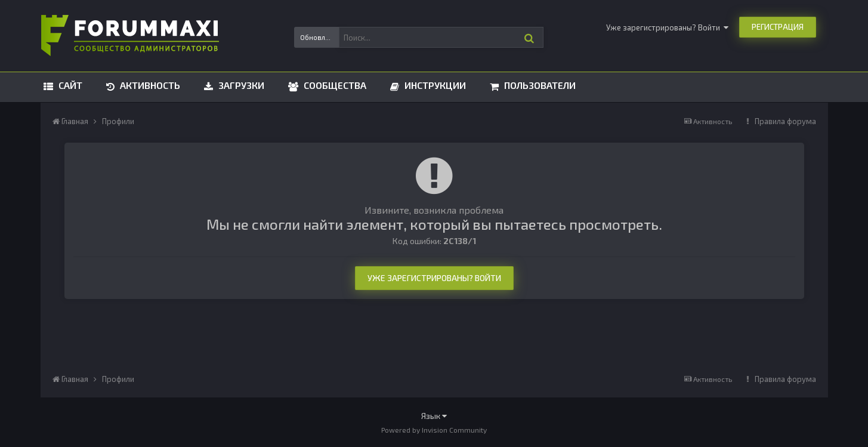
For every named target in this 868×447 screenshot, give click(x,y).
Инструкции (434, 85)
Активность (149, 85)
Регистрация (778, 27)
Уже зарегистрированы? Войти (667, 27)
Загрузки (240, 85)
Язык (434, 416)
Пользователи (539, 85)
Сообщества (334, 85)
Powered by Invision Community (434, 430)
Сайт (69, 85)
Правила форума (785, 121)
